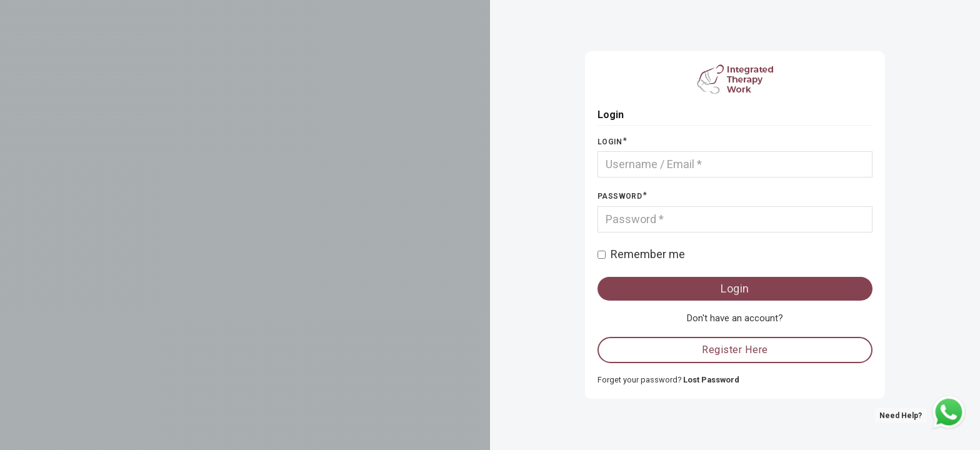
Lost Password (711, 380)
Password (620, 196)
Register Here (735, 350)
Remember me (648, 254)
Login (610, 142)
